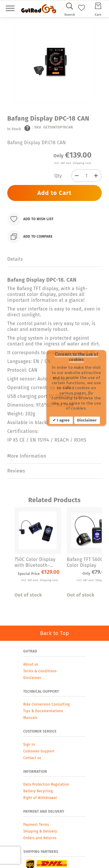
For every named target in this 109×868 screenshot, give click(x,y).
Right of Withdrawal (40, 798)
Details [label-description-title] (15, 259)
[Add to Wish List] (31, 219)
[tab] (54, 259)
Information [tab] (35, 771)
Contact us (32, 758)
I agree (63, 420)
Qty (58, 176)
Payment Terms (36, 825)
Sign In (29, 744)
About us (31, 664)
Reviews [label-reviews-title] (16, 471)
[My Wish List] (82, 12)
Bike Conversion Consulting (47, 704)
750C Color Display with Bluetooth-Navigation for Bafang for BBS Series (35, 562)
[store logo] (39, 9)
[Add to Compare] (30, 237)
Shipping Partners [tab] (41, 852)
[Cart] (98, 8)
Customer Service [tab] (40, 731)
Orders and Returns (40, 838)
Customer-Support (39, 751)
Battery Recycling (38, 791)
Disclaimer (87, 420)
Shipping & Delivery (40, 831)
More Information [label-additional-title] (27, 456)
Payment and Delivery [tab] (44, 811)
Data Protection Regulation (46, 784)
